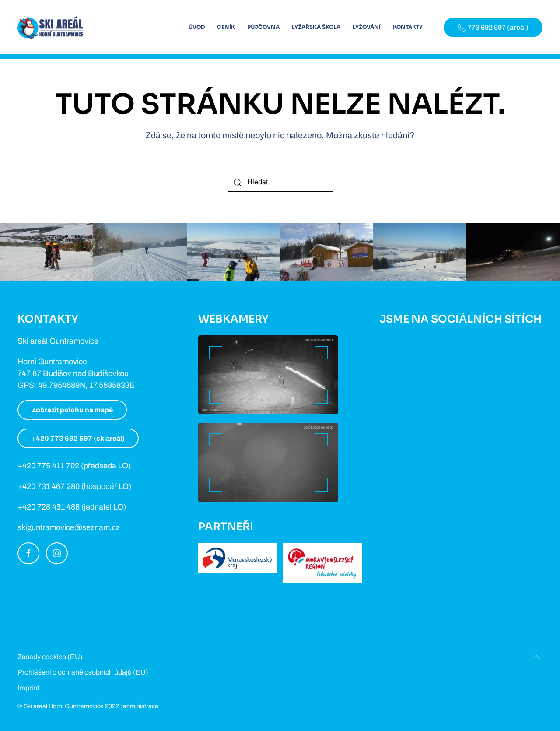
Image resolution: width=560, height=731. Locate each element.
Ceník (226, 27)
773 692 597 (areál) (493, 28)
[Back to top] (536, 657)
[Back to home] (50, 27)
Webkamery (233, 319)
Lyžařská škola (316, 27)
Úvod (197, 27)
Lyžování (367, 27)
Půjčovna (263, 27)
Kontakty (408, 27)
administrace (141, 706)
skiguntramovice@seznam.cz (69, 527)
